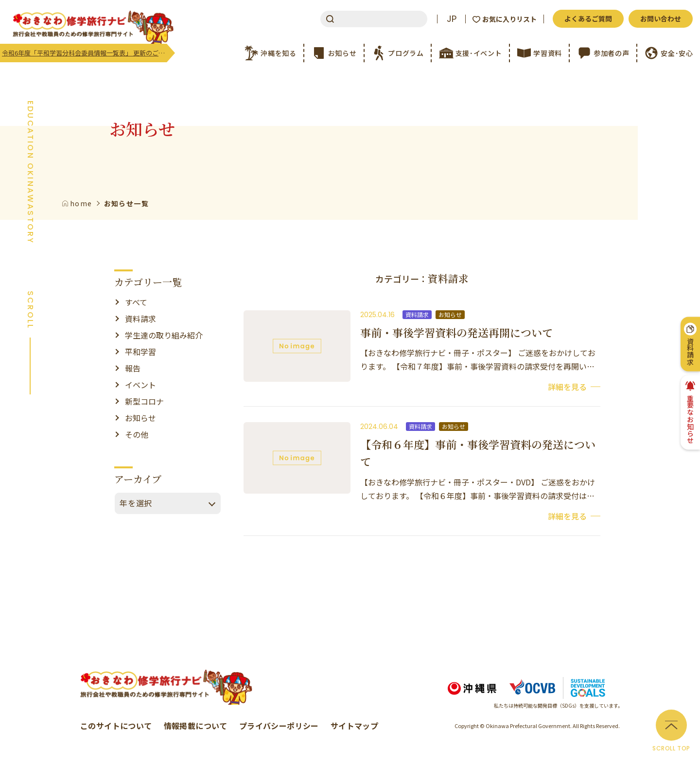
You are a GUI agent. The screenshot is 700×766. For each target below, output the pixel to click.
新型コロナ (144, 401)
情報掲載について (196, 726)
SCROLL (30, 310)
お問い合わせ (661, 18)
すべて (136, 302)
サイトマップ (354, 726)
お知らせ (140, 418)
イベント (140, 385)
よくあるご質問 (588, 18)
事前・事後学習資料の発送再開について (456, 332)
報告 (133, 368)
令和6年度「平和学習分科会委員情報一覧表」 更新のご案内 (84, 53)
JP (452, 19)
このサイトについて (116, 726)
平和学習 (140, 352)
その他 (137, 434)
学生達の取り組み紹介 (164, 335)
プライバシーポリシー (279, 726)
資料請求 (140, 319)
